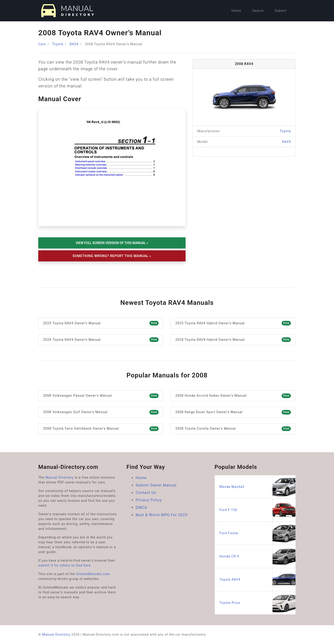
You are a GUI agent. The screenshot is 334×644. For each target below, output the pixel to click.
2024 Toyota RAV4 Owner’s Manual (101, 340)
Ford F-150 (257, 510)
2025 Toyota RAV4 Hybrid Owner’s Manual (233, 323)
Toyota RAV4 (257, 580)
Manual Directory (60, 477)
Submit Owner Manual (156, 485)
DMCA (141, 507)
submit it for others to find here (64, 565)
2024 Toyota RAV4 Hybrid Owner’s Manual (233, 340)
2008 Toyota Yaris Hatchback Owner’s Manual (101, 429)
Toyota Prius (257, 603)
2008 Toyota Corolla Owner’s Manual (233, 429)
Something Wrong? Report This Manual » (112, 256)
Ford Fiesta (257, 533)
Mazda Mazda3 (257, 487)
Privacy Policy (149, 500)
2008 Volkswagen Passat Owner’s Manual (101, 396)
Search (258, 11)
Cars (42, 44)
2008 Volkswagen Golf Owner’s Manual (101, 412)
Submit (281, 11)
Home (236, 11)
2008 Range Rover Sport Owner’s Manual (233, 412)
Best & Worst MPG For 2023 (162, 515)
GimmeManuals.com (93, 574)
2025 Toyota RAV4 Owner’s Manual (101, 323)
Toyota (58, 44)
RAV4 (74, 44)
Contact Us (146, 493)
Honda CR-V (257, 556)
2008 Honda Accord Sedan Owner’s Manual (233, 396)
